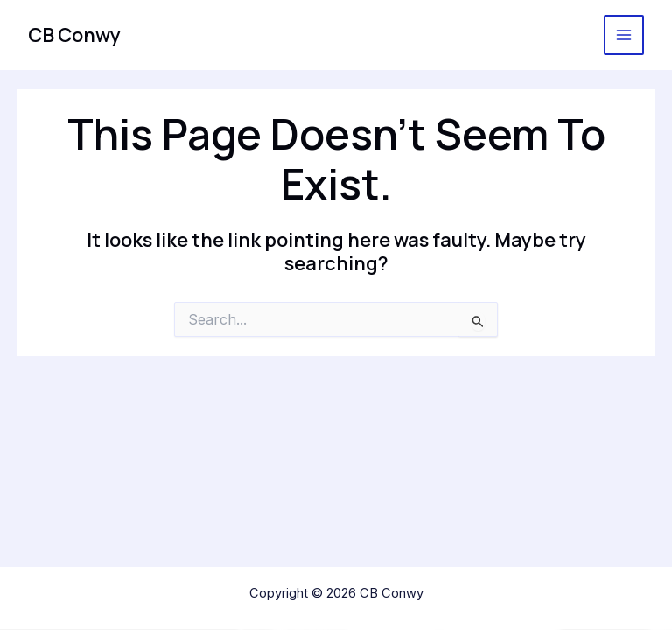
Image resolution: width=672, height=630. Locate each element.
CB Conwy (74, 35)
